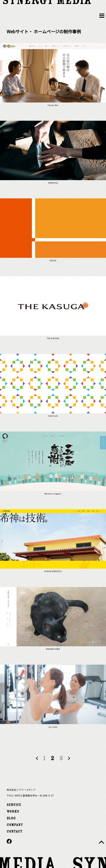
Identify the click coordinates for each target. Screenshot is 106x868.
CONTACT (14, 831)
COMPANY (15, 825)
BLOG (11, 818)
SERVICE (14, 805)
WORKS (13, 811)
